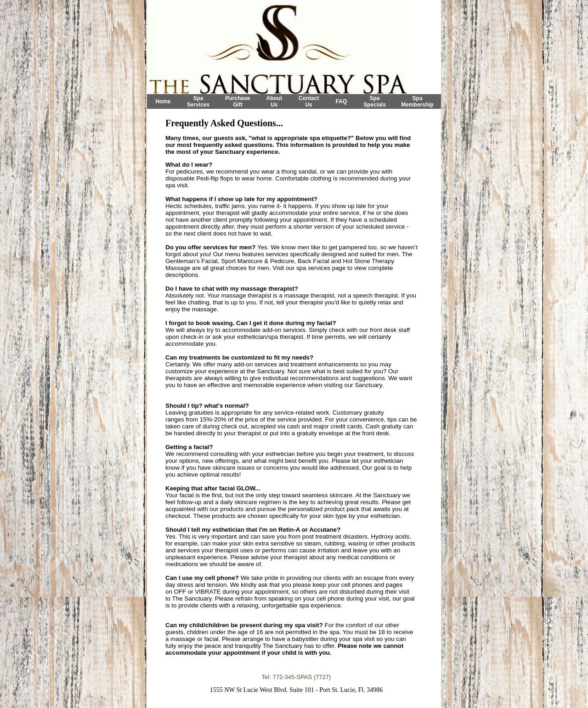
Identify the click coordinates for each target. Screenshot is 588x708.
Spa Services (198, 101)
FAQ (342, 101)
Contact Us (309, 101)
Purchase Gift (237, 101)
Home (163, 101)
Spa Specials (375, 101)
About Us (274, 101)
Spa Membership (417, 101)
